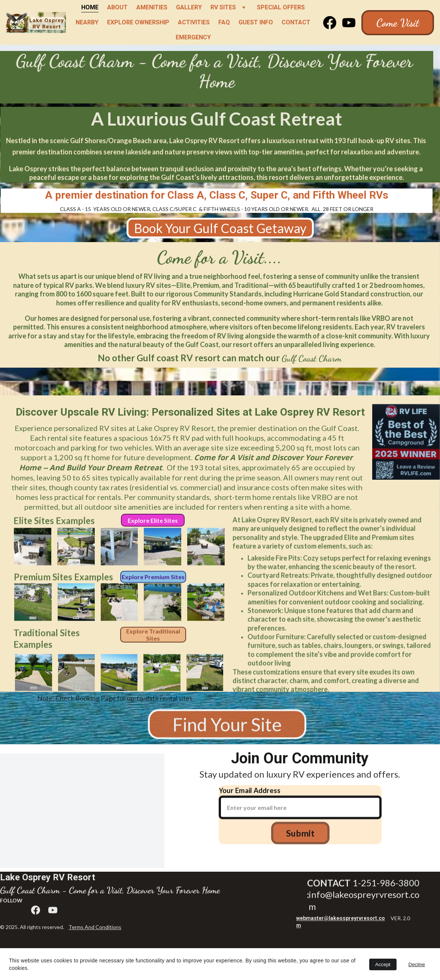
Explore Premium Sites (153, 578)
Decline (417, 964)
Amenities (152, 7)
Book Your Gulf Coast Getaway (220, 228)
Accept (383, 964)
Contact (296, 22)
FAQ (224, 22)
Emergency (193, 37)
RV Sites (223, 7)
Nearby (87, 22)
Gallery (189, 7)
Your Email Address (250, 796)
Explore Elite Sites (153, 520)
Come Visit (398, 23)
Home (90, 7)
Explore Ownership (138, 22)
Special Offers (281, 7)
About (117, 7)
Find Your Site (227, 727)
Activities (194, 22)
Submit (300, 839)
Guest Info (256, 22)
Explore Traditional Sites (153, 637)
